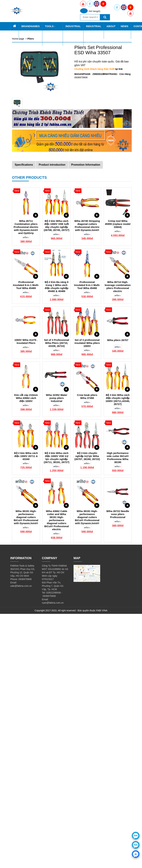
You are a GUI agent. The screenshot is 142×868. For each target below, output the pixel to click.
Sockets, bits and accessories (34, 125)
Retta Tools (25, 101)
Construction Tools (28, 172)
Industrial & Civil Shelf (30, 91)
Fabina (22, 30)
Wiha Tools (24, 78)
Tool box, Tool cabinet (30, 61)
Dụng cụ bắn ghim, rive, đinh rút (36, 192)
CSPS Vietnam (27, 236)
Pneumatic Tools (27, 131)
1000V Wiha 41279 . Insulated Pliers (26, 596)
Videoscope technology (31, 162)
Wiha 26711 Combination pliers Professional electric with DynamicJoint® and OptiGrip (26, 481)
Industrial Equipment (26, 212)
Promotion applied (28, 266)
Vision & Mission (27, 263)
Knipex (22, 47)
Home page (22, 24)
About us (23, 259)
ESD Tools (24, 148)
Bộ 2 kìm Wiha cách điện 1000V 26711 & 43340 (26, 710)
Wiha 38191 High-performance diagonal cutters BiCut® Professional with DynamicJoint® (26, 771)
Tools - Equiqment (25, 54)
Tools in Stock (26, 81)
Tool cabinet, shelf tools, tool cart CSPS (39, 209)
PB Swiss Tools (27, 51)
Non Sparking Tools (29, 168)
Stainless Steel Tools (30, 189)
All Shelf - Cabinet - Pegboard (34, 71)
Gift (21, 206)
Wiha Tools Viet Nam (30, 239)
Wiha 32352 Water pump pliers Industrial (57, 652)
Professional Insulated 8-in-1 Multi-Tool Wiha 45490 (87, 539)
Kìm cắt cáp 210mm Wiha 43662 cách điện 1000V (26, 652)
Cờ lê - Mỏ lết (26, 128)
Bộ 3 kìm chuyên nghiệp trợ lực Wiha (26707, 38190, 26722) (87, 710)
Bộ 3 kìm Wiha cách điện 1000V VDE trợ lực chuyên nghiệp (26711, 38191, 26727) (56, 712)
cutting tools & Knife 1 (30, 199)
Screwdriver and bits (29, 118)
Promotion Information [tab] (86, 419)
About (22, 256)
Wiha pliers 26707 (118, 594)
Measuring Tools (27, 145)
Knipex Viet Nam (27, 246)
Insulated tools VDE (29, 135)
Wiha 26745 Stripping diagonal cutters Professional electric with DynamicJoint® (87, 480)
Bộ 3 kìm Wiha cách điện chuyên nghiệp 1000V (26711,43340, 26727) (118, 654)
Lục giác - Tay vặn (28, 115)
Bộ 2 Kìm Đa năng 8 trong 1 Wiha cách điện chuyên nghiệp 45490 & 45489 (57, 541)
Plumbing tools (26, 179)
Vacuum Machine (28, 219)
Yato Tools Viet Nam (29, 243)
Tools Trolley (25, 84)
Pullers (22, 152)
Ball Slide (24, 222)
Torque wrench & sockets (32, 121)
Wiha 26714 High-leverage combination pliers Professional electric (118, 541)
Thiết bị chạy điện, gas (31, 155)
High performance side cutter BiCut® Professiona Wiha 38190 (118, 712)
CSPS (22, 34)
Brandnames (22, 27)
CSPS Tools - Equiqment (32, 74)
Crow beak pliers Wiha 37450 (87, 651)
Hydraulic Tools (27, 185)
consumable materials (30, 202)
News (17, 269)
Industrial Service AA (26, 226)
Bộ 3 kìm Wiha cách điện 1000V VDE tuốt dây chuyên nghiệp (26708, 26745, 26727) (56, 480)
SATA (22, 44)
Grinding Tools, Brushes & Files (35, 138)
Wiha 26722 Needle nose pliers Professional (118, 768)
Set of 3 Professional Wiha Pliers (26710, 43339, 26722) (56, 597)
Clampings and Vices (30, 175)
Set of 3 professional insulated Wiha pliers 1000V (87, 597)
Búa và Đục (25, 142)
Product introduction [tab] (52, 419)
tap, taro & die (26, 195)
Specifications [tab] (24, 419)
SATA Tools (25, 94)
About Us (20, 249)
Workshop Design (28, 232)
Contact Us (20, 273)
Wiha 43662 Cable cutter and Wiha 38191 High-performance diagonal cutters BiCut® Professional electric (57, 774)
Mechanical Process (29, 229)
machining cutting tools (31, 182)
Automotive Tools (28, 158)
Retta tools (24, 41)
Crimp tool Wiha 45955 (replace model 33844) (118, 478)
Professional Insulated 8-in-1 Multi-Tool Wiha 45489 (26, 539)
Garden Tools (26, 165)
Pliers (22, 111)
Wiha (21, 37)
